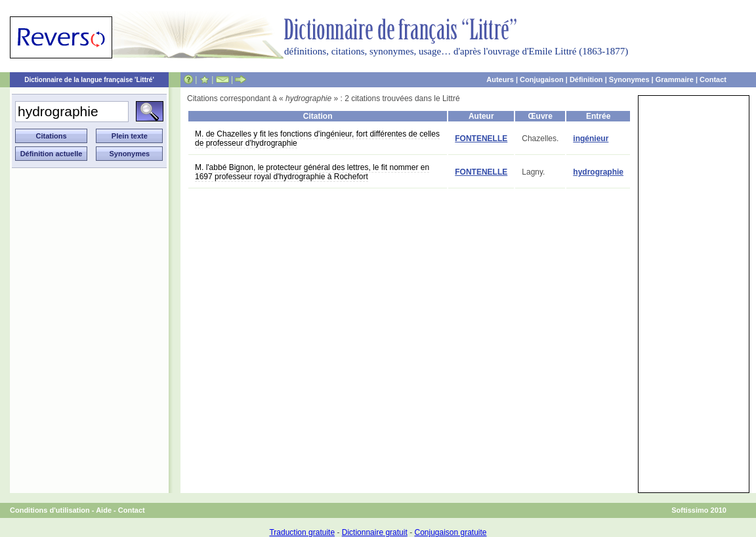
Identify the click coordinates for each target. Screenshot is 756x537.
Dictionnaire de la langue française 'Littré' (89, 80)
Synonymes (629, 79)
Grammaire (675, 79)
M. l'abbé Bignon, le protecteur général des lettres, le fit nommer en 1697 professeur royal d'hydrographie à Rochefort (312, 172)
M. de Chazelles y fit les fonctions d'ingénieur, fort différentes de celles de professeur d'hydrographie (317, 139)
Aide (104, 510)
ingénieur (591, 139)
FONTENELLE (481, 139)
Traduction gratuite (302, 532)
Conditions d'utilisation (50, 510)
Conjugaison (542, 79)
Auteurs (500, 79)
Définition (586, 79)
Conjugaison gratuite (450, 532)
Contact (713, 79)
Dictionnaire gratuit (375, 532)
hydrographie (598, 172)
